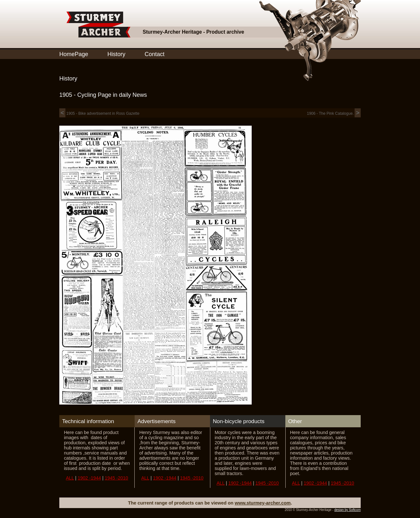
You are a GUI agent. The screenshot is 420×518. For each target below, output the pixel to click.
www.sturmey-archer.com (263, 503)
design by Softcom (348, 510)
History (116, 54)
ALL (70, 478)
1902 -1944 (89, 478)
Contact (155, 54)
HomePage (74, 54)
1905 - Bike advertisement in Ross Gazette (99, 113)
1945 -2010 (117, 478)
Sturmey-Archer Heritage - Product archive (193, 32)
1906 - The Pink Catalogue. (334, 113)
